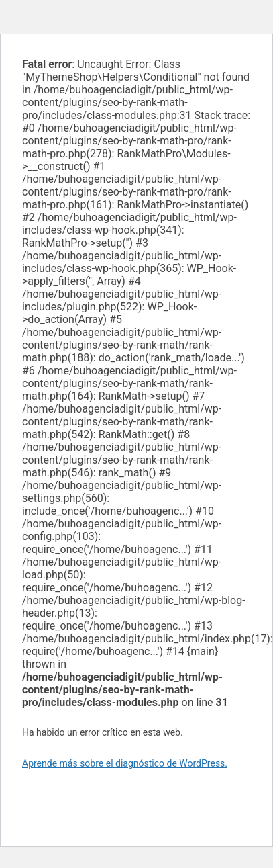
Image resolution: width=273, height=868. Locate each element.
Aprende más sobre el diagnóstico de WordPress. (125, 763)
